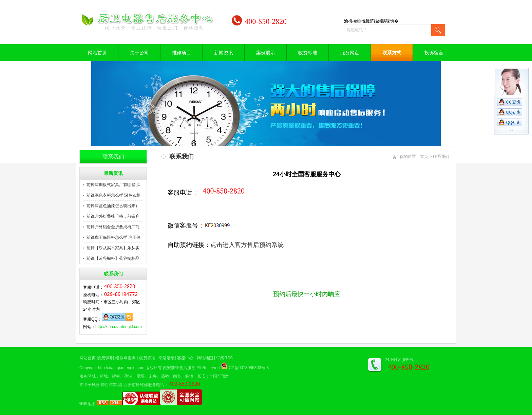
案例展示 (266, 53)
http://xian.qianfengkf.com (119, 327)
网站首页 (97, 53)
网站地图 (205, 358)
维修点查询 (126, 358)
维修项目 (182, 53)
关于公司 (139, 53)
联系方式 (392, 53)
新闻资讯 (224, 53)
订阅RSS (224, 358)
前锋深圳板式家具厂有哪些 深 (113, 185)
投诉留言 (434, 53)
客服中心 (185, 358)
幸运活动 (167, 358)
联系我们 (441, 157)
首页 (424, 157)
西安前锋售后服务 (179, 368)
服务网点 (350, 53)
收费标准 (308, 53)
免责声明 (106, 358)
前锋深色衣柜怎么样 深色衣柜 (113, 195)
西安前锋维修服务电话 (144, 385)
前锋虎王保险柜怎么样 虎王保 (113, 237)
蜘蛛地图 (88, 404)
